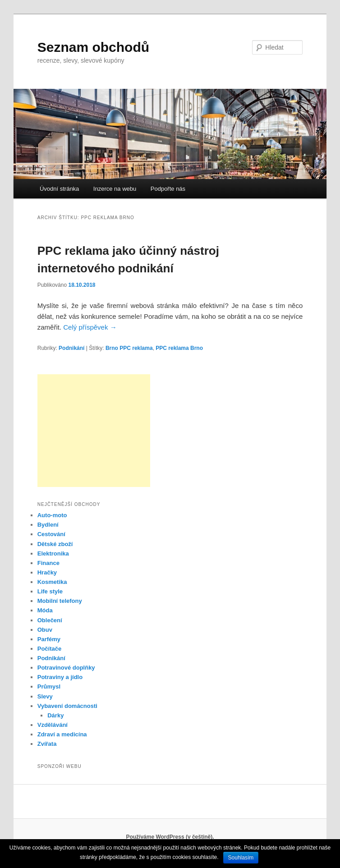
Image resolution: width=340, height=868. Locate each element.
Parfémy (49, 639)
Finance (48, 563)
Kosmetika (52, 582)
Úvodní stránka (59, 189)
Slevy (45, 696)
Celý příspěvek (90, 327)
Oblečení (50, 620)
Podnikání (71, 348)
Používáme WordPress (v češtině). (170, 837)
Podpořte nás (168, 189)
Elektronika (53, 553)
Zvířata (47, 744)
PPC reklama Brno (179, 348)
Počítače (49, 649)
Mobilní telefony (60, 601)
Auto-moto (52, 515)
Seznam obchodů (93, 47)
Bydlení (48, 525)
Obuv (45, 630)
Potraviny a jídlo (60, 677)
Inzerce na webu (115, 189)
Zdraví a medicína (62, 734)
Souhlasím (241, 858)
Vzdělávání (53, 725)
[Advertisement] (94, 431)
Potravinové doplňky (66, 668)
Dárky (55, 715)
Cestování (51, 534)
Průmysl (49, 687)
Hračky (47, 572)
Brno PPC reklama (129, 348)
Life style (50, 591)
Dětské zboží (55, 544)
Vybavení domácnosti (67, 706)
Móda (45, 610)
